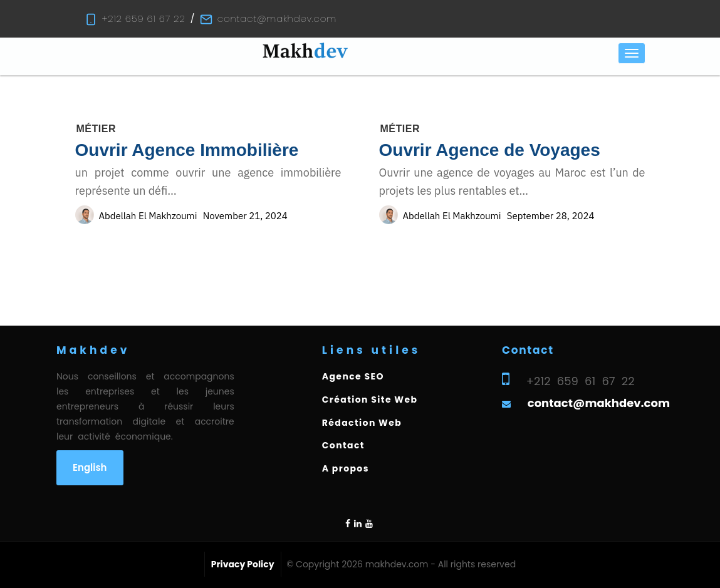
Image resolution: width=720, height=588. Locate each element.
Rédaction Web (362, 423)
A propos (346, 468)
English (90, 467)
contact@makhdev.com (277, 18)
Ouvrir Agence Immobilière (187, 150)
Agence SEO (353, 376)
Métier (96, 129)
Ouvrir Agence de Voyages (490, 150)
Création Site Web (370, 400)
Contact (343, 445)
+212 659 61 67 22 (144, 18)
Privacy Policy (243, 564)
